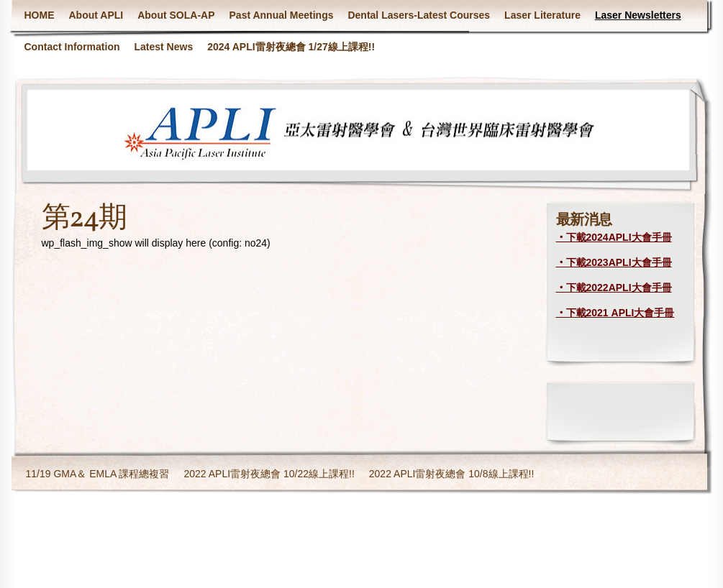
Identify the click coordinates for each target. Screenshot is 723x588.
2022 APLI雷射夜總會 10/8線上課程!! (452, 474)
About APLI (96, 15)
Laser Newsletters (638, 15)
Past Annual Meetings (282, 15)
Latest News (164, 47)
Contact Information (72, 47)
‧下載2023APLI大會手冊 (614, 262)
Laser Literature (542, 15)
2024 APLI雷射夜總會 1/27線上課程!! (291, 47)
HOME (40, 15)
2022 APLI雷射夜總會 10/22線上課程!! (269, 474)
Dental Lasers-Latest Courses (419, 15)
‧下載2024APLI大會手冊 (614, 237)
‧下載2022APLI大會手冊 (614, 288)
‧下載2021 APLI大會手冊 (615, 313)
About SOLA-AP (176, 15)
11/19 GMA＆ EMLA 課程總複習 (98, 474)
